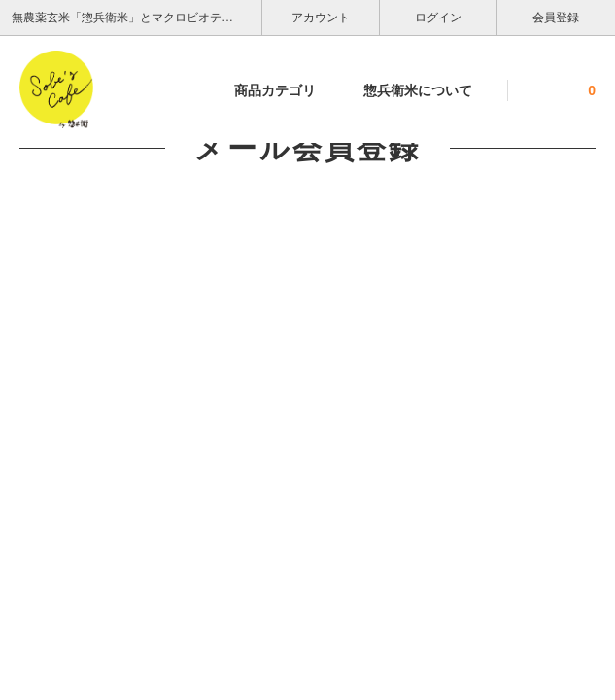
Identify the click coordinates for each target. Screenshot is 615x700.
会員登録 (556, 16)
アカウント (321, 16)
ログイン (439, 16)
